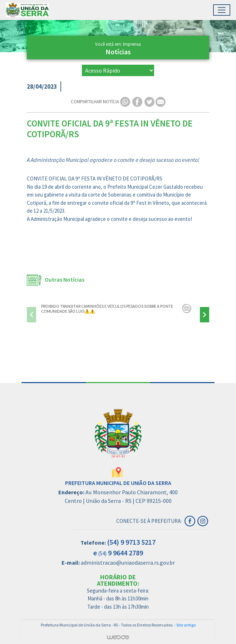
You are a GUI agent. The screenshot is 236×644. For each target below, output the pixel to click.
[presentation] (31, 315)
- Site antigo (185, 625)
